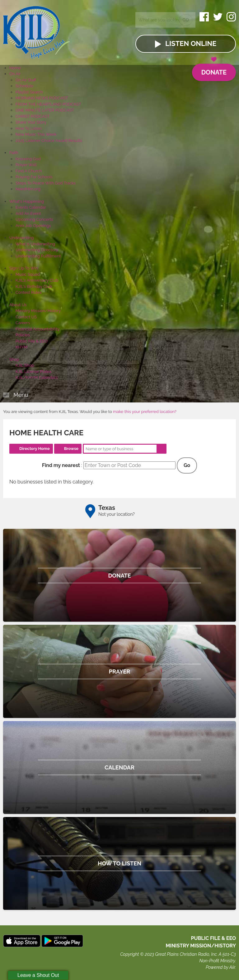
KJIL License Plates (33, 372)
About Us (18, 305)
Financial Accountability (38, 329)
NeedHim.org (28, 189)
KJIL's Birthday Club (34, 286)
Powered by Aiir (220, 967)
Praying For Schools (34, 177)
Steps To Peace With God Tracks (46, 183)
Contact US (26, 317)
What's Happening (27, 201)
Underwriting (21, 238)
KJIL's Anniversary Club (37, 280)
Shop (14, 359)
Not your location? (117, 514)
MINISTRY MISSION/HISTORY (201, 946)
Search (162, 449)
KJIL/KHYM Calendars (37, 377)
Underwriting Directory (37, 250)
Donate (214, 70)
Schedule (24, 86)
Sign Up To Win (23, 268)
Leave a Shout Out (38, 975)
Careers (23, 323)
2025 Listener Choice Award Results (49, 141)
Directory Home (35, 449)
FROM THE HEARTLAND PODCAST (48, 104)
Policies (23, 335)
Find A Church (29, 171)
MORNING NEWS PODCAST (42, 98)
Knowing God (28, 159)
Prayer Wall (26, 165)
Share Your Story (31, 122)
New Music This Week (36, 134)
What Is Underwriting (35, 244)
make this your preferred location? (145, 412)
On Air (15, 74)
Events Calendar (31, 207)
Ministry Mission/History (38, 311)
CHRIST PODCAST (33, 116)
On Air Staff (26, 80)
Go (186, 20)
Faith (14, 153)
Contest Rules (29, 292)
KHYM (21, 347)
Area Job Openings (33, 226)
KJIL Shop (25, 365)
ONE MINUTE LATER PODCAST (45, 110)
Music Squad (28, 274)
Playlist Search (29, 92)
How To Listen (29, 128)
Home (15, 68)
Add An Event (28, 213)
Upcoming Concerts (34, 219)
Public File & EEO (32, 341)
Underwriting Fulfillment (38, 256)
